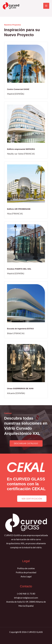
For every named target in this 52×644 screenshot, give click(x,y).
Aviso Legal (26, 576)
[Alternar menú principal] (46, 6)
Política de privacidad (26, 572)
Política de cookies (26, 568)
